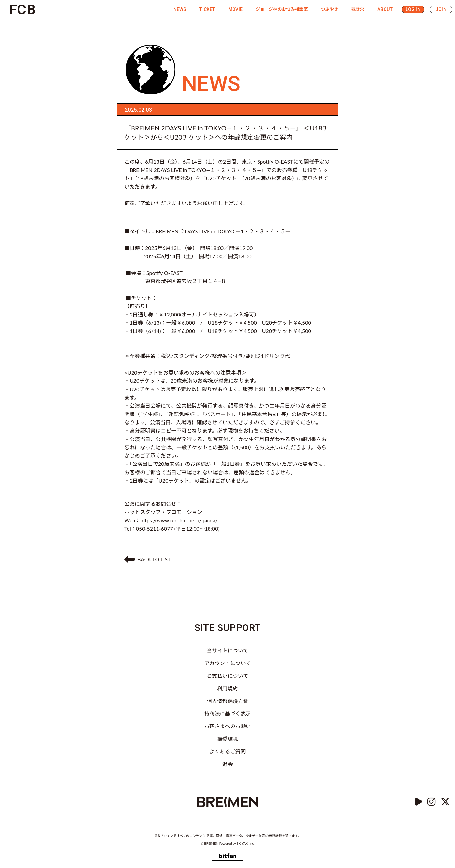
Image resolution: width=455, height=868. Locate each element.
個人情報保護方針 (227, 701)
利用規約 (227, 688)
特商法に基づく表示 (227, 713)
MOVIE (236, 9)
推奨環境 (227, 739)
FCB (22, 9)
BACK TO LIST (147, 559)
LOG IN (413, 9)
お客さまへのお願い (227, 726)
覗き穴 (358, 9)
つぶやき (330, 9)
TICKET (207, 9)
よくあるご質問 (227, 751)
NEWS (180, 9)
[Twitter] (445, 802)
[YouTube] (419, 802)
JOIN (441, 9)
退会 (227, 764)
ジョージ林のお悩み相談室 (282, 9)
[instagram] (431, 802)
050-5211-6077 (155, 529)
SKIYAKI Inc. (246, 843)
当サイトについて (228, 650)
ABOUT (385, 9)
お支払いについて (228, 676)
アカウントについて (228, 663)
